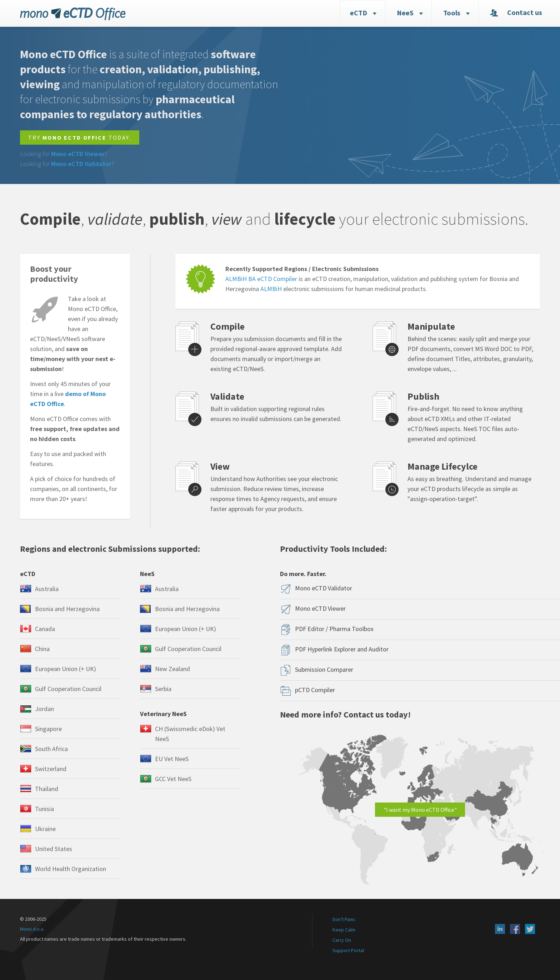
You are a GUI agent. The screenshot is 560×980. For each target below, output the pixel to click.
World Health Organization (71, 869)
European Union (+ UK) (66, 669)
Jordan (44, 709)
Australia (47, 589)
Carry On (342, 940)
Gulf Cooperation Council (68, 689)
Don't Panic (344, 919)
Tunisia (44, 809)
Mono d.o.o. (32, 929)
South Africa (51, 749)
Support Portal (348, 950)
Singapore (48, 729)
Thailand (47, 789)
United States (54, 849)
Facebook (515, 929)
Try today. (80, 137)
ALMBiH (271, 289)
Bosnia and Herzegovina (67, 609)
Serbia (163, 689)
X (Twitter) (530, 929)
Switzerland (51, 769)
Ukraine (45, 829)
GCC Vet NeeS (173, 779)
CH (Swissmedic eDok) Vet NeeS (190, 734)
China (42, 649)
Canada (45, 629)
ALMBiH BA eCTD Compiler (261, 279)
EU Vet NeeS (172, 759)
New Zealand (172, 669)
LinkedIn (500, 929)
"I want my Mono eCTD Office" (420, 810)
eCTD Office (73, 14)
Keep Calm (344, 930)
